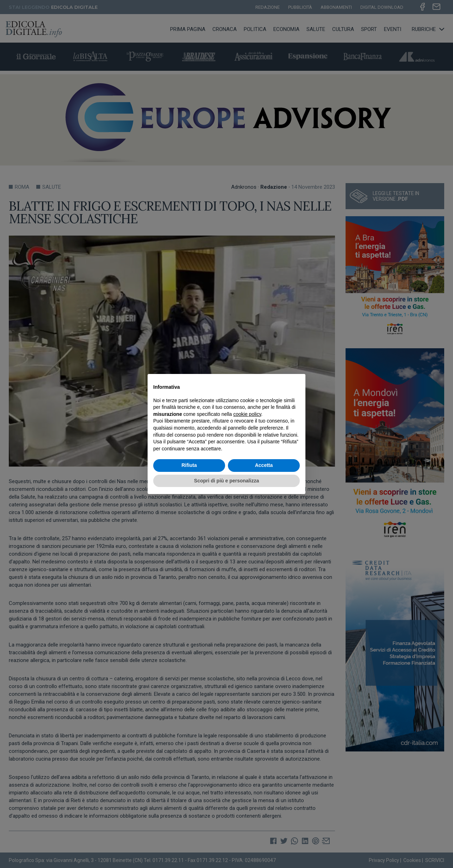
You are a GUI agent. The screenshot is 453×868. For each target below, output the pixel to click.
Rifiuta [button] (189, 465)
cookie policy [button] (247, 414)
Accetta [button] (264, 465)
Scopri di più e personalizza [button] (227, 481)
